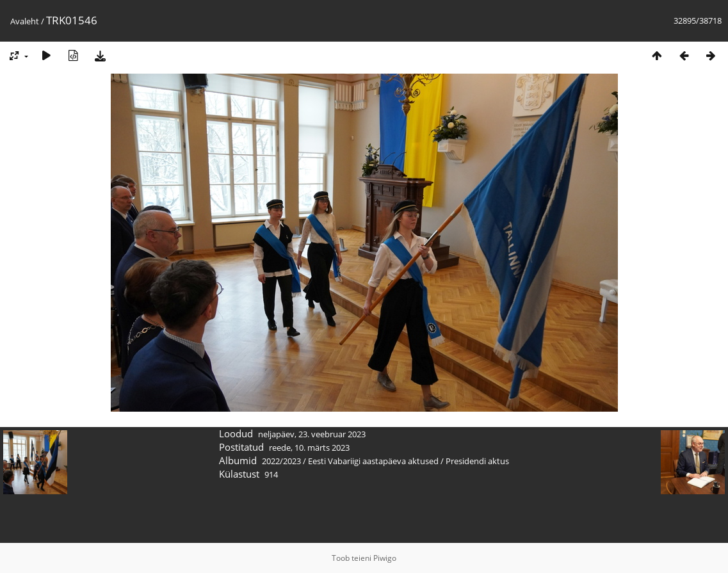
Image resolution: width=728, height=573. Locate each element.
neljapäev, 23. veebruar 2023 (312, 434)
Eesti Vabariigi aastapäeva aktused (373, 461)
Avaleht (25, 21)
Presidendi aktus (477, 461)
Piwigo (385, 558)
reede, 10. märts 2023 (309, 448)
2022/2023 (281, 461)
